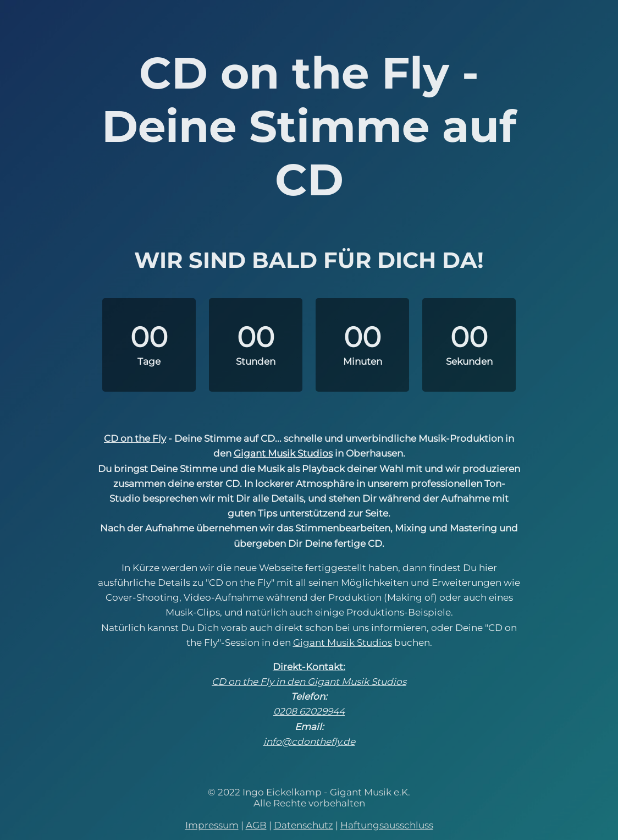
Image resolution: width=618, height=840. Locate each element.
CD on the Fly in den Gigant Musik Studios (309, 682)
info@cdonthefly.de (309, 742)
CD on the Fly (135, 438)
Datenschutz (304, 825)
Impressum (212, 825)
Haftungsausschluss (387, 825)
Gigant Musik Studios (283, 453)
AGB (256, 825)
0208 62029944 (309, 711)
